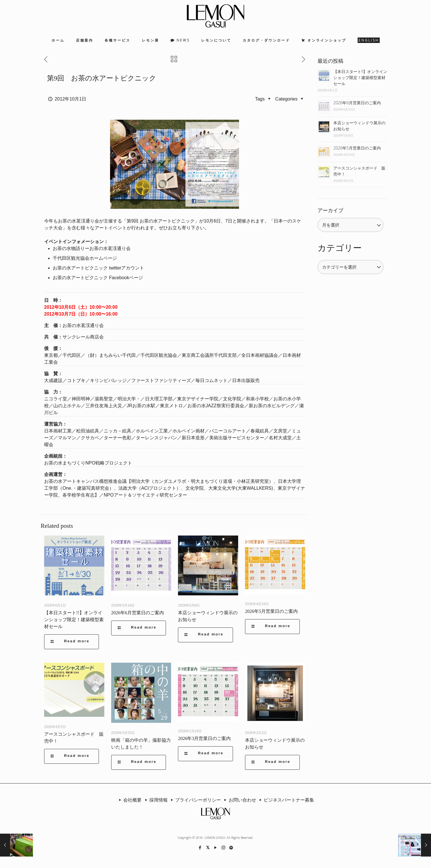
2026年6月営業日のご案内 (138, 613)
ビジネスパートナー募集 (286, 800)
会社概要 (129, 800)
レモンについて (216, 40)
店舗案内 (85, 40)
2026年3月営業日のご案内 (204, 738)
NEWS (183, 40)
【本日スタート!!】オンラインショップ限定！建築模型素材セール (74, 620)
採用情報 (155, 800)
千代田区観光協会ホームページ (85, 258)
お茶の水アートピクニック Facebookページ (98, 278)
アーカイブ (330, 210)
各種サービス (117, 40)
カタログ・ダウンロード (266, 40)
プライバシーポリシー (195, 800)
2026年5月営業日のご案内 (271, 611)
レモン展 (150, 40)
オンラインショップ (327, 40)
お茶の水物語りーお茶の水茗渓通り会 (92, 248)
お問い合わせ (239, 800)
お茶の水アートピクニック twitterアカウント (98, 268)
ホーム (58, 40)
